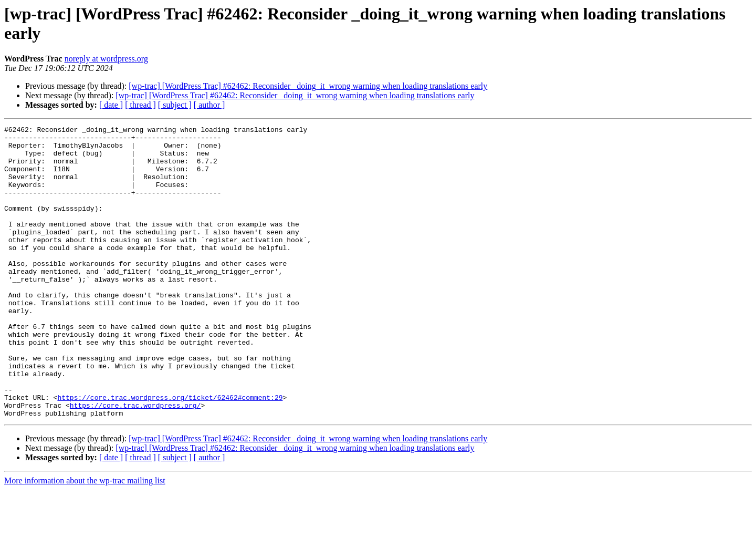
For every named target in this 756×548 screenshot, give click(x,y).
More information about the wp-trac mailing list (85, 539)
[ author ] (209, 105)
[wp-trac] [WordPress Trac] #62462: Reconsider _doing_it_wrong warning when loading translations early (308, 86)
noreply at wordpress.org (106, 59)
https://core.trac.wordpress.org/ (135, 462)
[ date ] (111, 105)
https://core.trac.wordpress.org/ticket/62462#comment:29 (170, 452)
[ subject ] (175, 105)
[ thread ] (140, 105)
